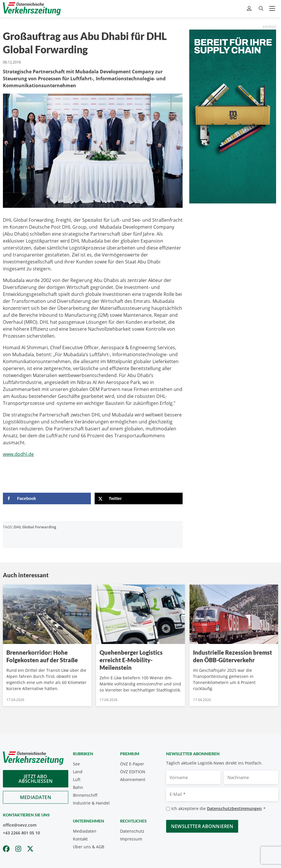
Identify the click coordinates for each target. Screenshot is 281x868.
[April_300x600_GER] (233, 116)
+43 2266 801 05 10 (21, 833)
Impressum (131, 839)
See (76, 764)
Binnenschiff (85, 795)
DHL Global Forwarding (35, 527)
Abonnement (133, 779)
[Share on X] (139, 498)
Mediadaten (36, 797)
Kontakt (80, 839)
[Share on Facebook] (47, 498)
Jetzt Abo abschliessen (36, 779)
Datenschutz (132, 831)
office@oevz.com (20, 825)
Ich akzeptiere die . (218, 809)
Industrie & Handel (91, 803)
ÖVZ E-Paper (132, 764)
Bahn (78, 787)
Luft (77, 779)
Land (78, 772)
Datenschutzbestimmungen (234, 808)
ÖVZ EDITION (133, 772)
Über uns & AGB (89, 847)
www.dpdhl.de (18, 454)
